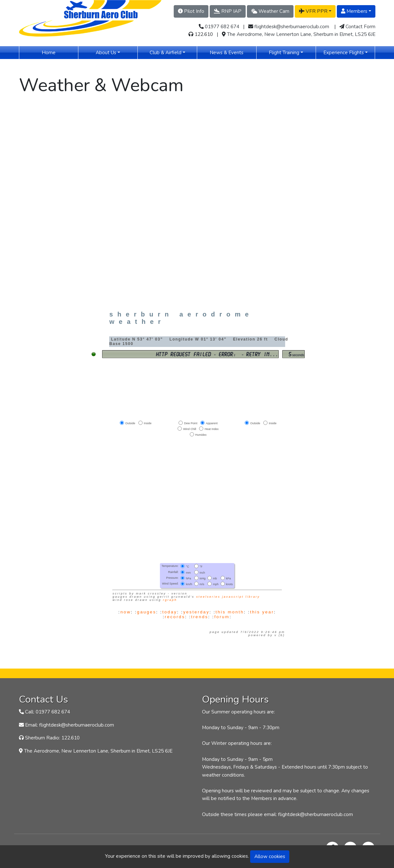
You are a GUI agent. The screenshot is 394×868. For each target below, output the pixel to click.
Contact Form (360, 26)
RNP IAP (228, 11)
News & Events (233, 52)
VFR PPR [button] (313, 11)
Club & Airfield (166, 52)
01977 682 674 (222, 26)
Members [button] (354, 11)
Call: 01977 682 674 (48, 712)
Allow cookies (270, 856)
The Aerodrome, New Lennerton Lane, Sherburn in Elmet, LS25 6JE (301, 34)
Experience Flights (344, 52)
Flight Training (284, 52)
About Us (106, 52)
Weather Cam (270, 11)
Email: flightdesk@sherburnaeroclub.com (70, 725)
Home (58, 52)
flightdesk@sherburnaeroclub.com (292, 26)
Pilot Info (191, 11)
